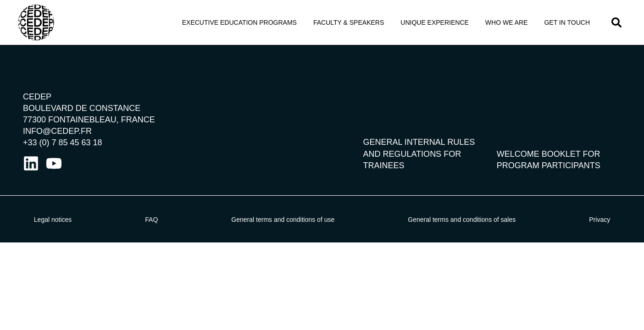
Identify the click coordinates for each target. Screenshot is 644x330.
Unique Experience (435, 22)
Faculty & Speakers (349, 22)
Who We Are (507, 22)
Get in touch (567, 22)
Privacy (600, 220)
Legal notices (53, 220)
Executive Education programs (239, 22)
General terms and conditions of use (283, 220)
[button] (616, 22)
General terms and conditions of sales (462, 220)
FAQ (151, 220)
